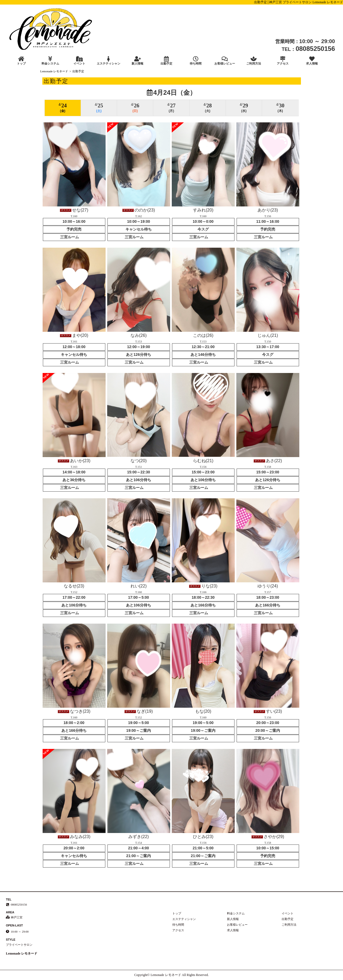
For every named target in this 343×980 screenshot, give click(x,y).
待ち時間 (196, 61)
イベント (79, 61)
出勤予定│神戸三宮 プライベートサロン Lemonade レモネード (299, 2)
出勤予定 (166, 61)
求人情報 (312, 61)
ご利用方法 (254, 61)
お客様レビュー (225, 61)
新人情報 (137, 61)
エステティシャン (108, 61)
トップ (21, 61)
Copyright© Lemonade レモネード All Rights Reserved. (171, 975)
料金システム (50, 61)
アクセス (283, 61)
